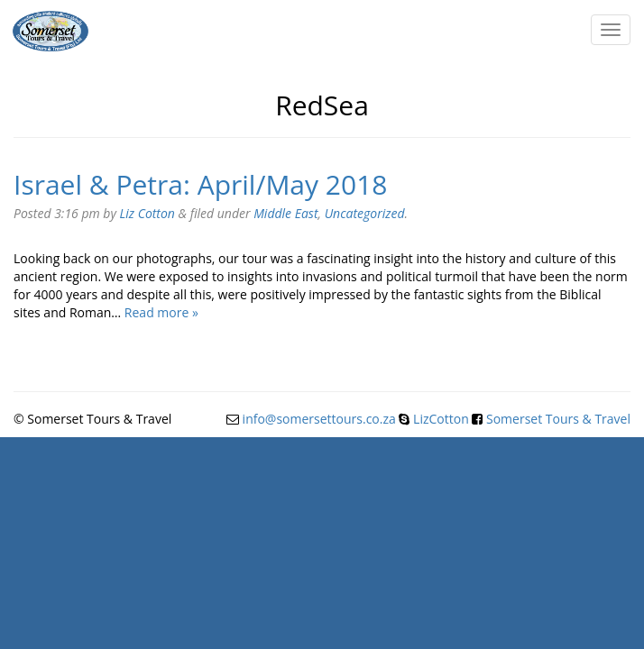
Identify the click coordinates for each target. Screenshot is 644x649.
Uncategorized (365, 213)
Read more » (161, 312)
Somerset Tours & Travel (558, 419)
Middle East (285, 213)
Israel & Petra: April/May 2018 (200, 184)
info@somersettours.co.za (319, 419)
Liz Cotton (147, 213)
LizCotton (441, 419)
